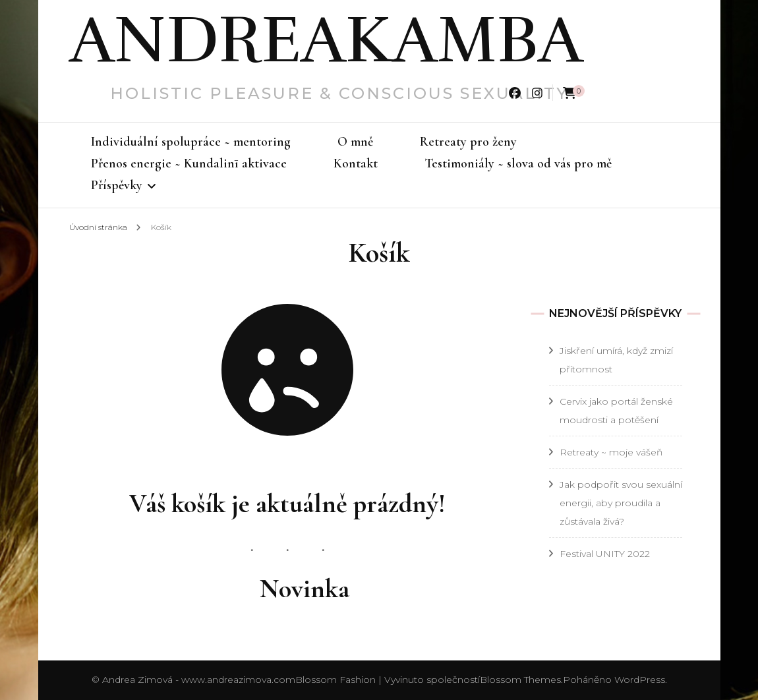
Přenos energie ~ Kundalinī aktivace (189, 163)
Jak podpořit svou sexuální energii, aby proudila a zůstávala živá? (621, 503)
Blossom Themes (520, 680)
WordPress (640, 680)
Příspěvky (117, 185)
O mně (355, 142)
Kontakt (356, 163)
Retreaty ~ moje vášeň (611, 452)
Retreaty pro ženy (468, 142)
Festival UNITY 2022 (605, 554)
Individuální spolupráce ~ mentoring (191, 142)
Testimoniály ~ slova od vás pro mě (518, 163)
